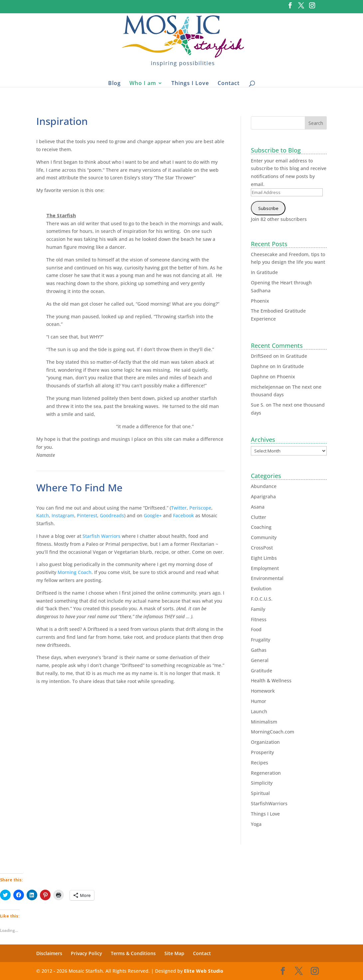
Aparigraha (263, 496)
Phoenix (260, 301)
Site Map (174, 953)
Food (256, 629)
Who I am (143, 83)
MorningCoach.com (272, 732)
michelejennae (267, 387)
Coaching (261, 527)
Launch (259, 711)
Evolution (261, 588)
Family (258, 609)
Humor (259, 701)
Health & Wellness (271, 681)
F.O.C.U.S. (262, 599)
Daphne (260, 366)
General (260, 660)
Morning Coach (75, 572)
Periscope (200, 508)
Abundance (264, 486)
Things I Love (190, 83)
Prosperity (262, 752)
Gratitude (262, 671)
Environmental (267, 578)
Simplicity (262, 783)
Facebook (183, 515)
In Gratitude (264, 272)
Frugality (261, 640)
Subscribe (268, 208)
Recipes (260, 763)
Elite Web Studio (204, 971)
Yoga (256, 824)
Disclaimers (49, 953)
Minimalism (264, 722)
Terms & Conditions (133, 953)
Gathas (259, 650)
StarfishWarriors (269, 803)
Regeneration (266, 773)
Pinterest (87, 515)
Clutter (259, 517)
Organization (265, 742)
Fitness (259, 619)
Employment (265, 568)
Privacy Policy (87, 953)
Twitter (179, 508)
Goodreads (112, 515)
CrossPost (262, 548)
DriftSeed (261, 356)
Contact (229, 83)
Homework (263, 691)
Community (264, 537)
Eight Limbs (264, 558)
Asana (258, 507)
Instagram (63, 515)
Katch (43, 515)
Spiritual (260, 793)
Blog (114, 83)
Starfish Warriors (101, 536)
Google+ (153, 515)
